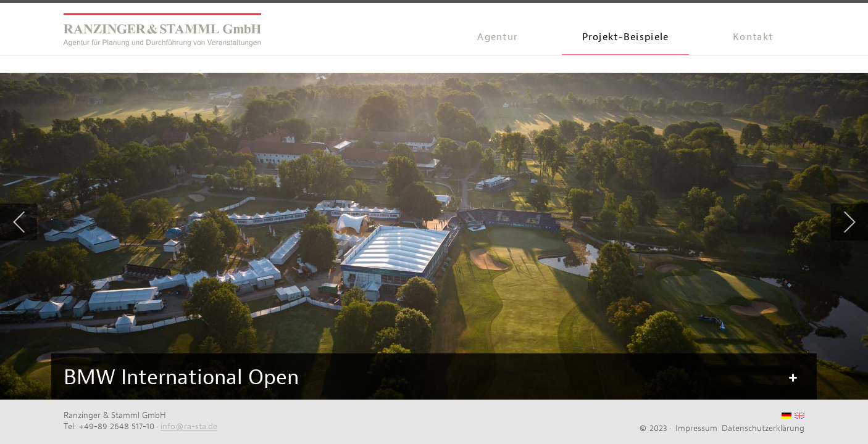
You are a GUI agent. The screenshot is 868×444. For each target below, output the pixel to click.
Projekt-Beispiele (626, 37)
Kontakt (753, 37)
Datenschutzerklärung (763, 428)
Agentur (498, 37)
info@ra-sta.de (189, 426)
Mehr (792, 378)
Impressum (696, 428)
